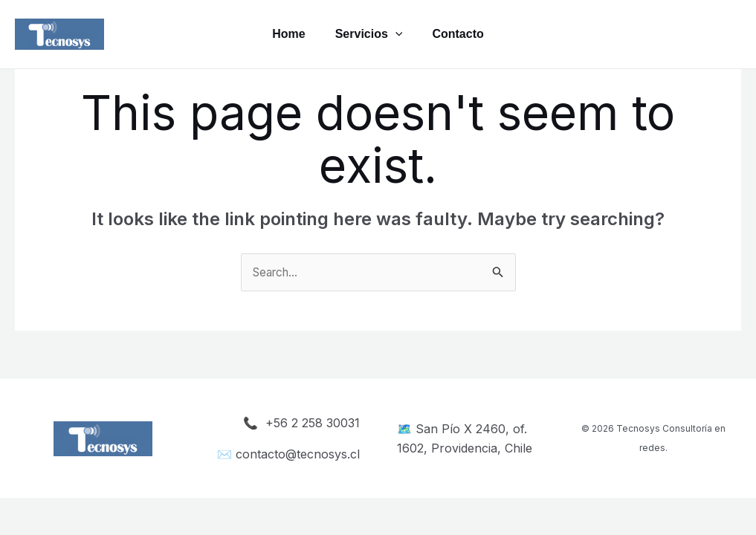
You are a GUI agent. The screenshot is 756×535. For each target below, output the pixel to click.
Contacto (463, 34)
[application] (395, 34)
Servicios (369, 34)
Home (282, 34)
